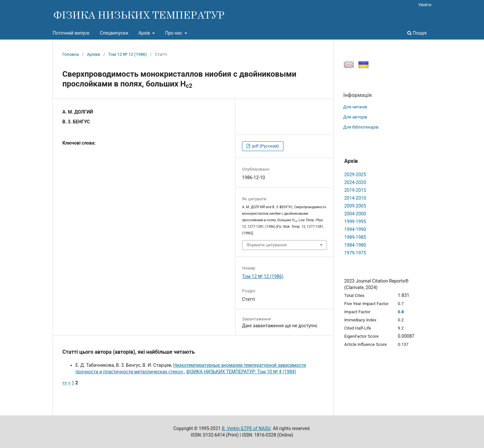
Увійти (425, 5)
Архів (145, 33)
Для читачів (355, 107)
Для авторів (355, 117)
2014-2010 (355, 198)
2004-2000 (355, 214)
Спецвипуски (114, 33)
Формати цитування (267, 245)
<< (65, 383)
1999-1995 (355, 222)
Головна (71, 54)
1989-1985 (355, 237)
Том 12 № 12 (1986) (127, 54)
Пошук (417, 33)
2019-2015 (355, 190)
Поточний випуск (71, 33)
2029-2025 (355, 175)
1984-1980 (355, 245)
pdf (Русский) (265, 146)
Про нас (174, 33)
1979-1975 (355, 253)
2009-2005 (355, 206)
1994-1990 (355, 229)
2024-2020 (355, 182)
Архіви (93, 54)
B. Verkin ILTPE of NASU (246, 428)
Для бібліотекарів (361, 127)
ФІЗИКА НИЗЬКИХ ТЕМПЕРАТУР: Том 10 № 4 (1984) (241, 372)
